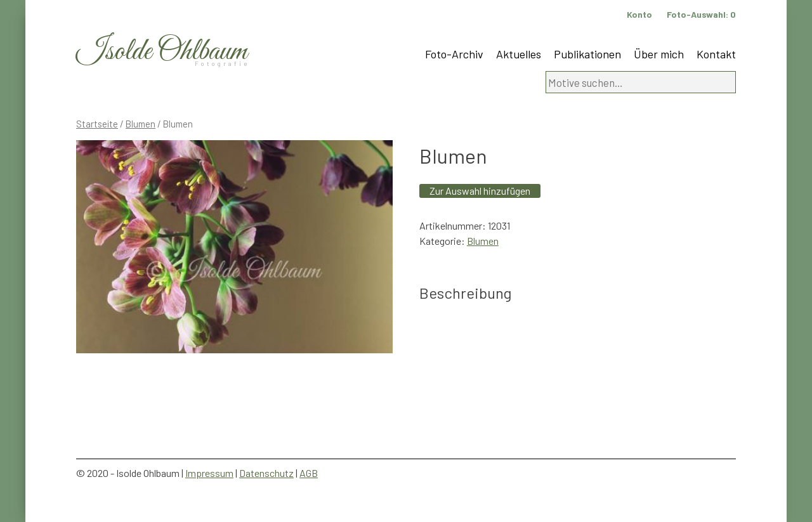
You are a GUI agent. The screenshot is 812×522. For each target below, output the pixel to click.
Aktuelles (519, 54)
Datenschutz (266, 473)
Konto (639, 14)
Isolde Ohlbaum (162, 52)
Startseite (97, 124)
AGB (309, 473)
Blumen (141, 124)
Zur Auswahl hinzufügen (480, 191)
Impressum (209, 473)
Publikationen (587, 54)
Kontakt (716, 54)
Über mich (659, 54)
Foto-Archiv (454, 54)
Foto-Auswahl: (701, 14)
